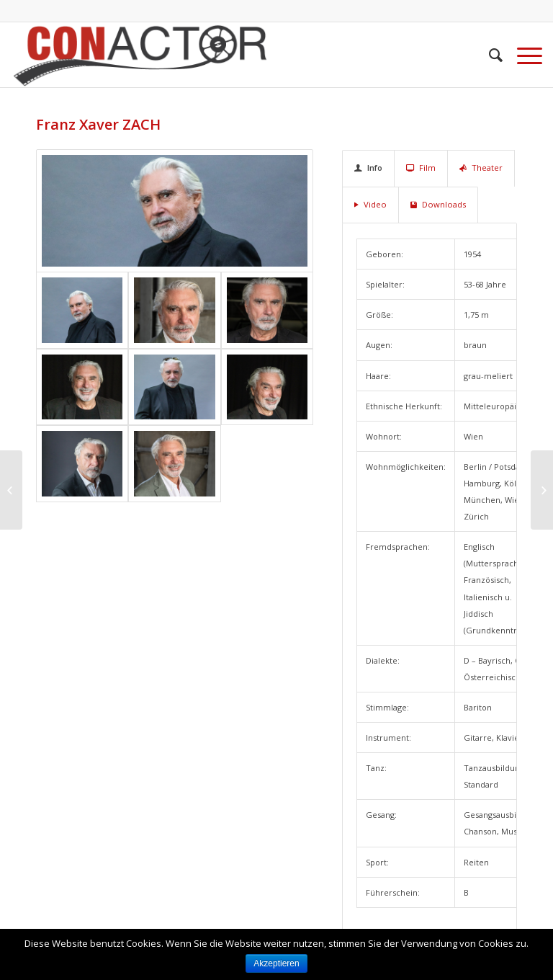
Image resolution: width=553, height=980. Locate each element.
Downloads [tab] (438, 204)
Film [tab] (421, 168)
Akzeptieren (276, 963)
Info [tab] (368, 168)
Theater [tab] (481, 168)
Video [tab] (370, 204)
